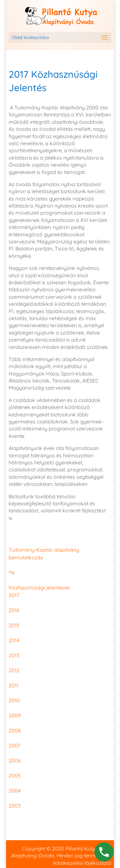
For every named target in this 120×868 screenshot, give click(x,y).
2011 (14, 685)
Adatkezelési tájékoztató (82, 863)
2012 (14, 670)
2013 (14, 655)
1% (12, 572)
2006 (15, 761)
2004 (15, 791)
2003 (15, 806)
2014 (14, 640)
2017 (14, 595)
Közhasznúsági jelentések (39, 588)
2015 (14, 625)
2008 (15, 730)
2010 (14, 700)
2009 (15, 715)
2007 (14, 746)
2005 (15, 776)
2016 (14, 610)
